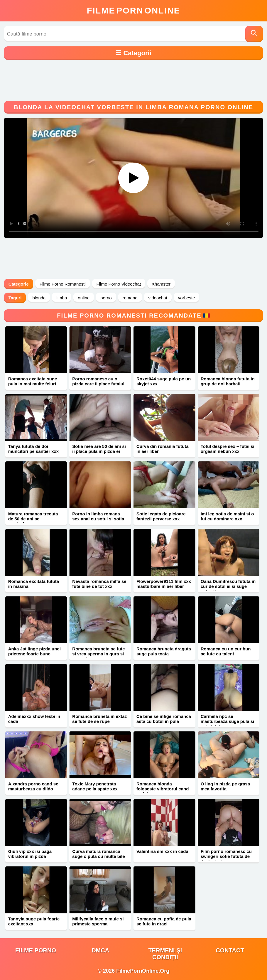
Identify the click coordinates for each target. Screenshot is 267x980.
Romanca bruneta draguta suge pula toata (164, 651)
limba (62, 298)
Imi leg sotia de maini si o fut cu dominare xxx (227, 516)
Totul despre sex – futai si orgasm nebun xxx (228, 449)
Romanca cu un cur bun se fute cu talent (226, 651)
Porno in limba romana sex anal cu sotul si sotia (98, 516)
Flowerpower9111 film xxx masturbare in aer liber (164, 584)
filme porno (36, 950)
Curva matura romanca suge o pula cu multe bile (98, 854)
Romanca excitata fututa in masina (34, 584)
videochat (158, 298)
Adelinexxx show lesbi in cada (34, 719)
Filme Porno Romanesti (63, 284)
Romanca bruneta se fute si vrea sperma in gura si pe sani (98, 654)
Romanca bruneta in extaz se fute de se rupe (99, 719)
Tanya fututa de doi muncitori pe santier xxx (34, 449)
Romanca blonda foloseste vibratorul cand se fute (163, 789)
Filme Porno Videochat (119, 284)
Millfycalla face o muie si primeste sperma (98, 921)
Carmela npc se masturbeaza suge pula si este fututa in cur (228, 721)
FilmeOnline (133, 11)
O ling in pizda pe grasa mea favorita (225, 786)
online (84, 298)
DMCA (100, 950)
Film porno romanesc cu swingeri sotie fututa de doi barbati (226, 856)
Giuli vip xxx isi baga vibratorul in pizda (30, 854)
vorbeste (187, 298)
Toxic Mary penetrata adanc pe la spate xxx (95, 786)
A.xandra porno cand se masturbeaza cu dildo (33, 786)
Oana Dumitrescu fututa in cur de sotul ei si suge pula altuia (228, 586)
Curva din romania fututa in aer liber (163, 449)
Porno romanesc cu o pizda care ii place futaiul (98, 381)
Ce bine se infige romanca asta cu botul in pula (164, 719)
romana (130, 298)
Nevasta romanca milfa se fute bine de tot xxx (99, 584)
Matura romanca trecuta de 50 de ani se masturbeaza (33, 519)
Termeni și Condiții (165, 954)
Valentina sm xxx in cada (162, 851)
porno (106, 298)
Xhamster (161, 284)
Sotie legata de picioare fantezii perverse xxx (161, 516)
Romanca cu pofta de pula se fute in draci (164, 921)
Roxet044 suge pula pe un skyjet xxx (164, 381)
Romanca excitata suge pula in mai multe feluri (33, 381)
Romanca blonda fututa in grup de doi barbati (228, 381)
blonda (39, 298)
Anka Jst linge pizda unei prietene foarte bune (34, 651)
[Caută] (254, 34)
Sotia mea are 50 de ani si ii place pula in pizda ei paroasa (99, 451)
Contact (230, 950)
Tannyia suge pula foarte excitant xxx (34, 921)
